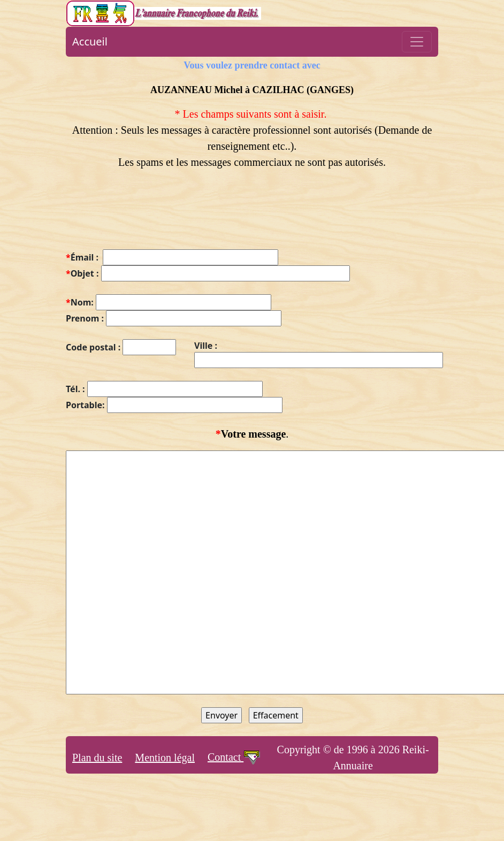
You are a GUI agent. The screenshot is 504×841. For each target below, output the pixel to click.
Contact (234, 757)
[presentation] (147, 216)
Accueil (90, 41)
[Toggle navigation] (417, 42)
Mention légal (165, 758)
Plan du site (97, 758)
